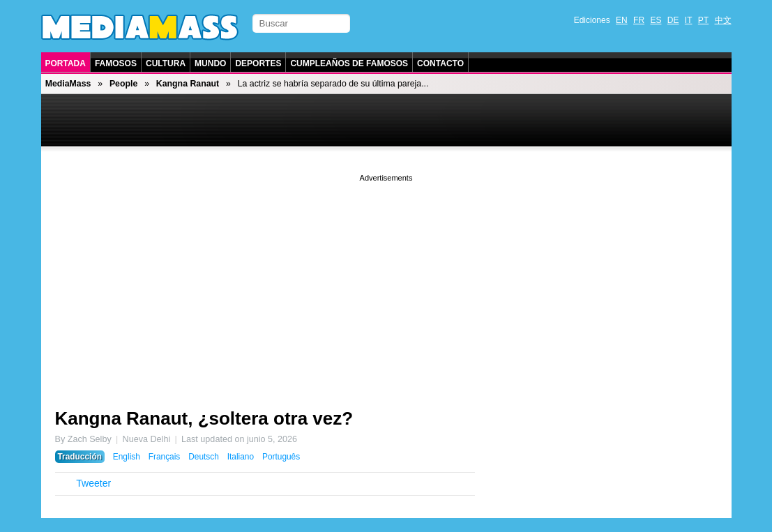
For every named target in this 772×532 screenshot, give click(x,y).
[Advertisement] (386, 282)
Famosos (116, 63)
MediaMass (68, 84)
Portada (66, 63)
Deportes (258, 63)
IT (689, 20)
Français (165, 457)
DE (673, 20)
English (127, 457)
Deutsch (204, 457)
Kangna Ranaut (188, 84)
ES (656, 20)
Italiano (241, 457)
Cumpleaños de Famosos (349, 63)
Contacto (440, 63)
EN (622, 20)
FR (639, 20)
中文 (723, 20)
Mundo (210, 63)
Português (281, 457)
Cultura (166, 63)
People (123, 84)
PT (703, 20)
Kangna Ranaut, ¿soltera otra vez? (204, 418)
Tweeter (93, 483)
